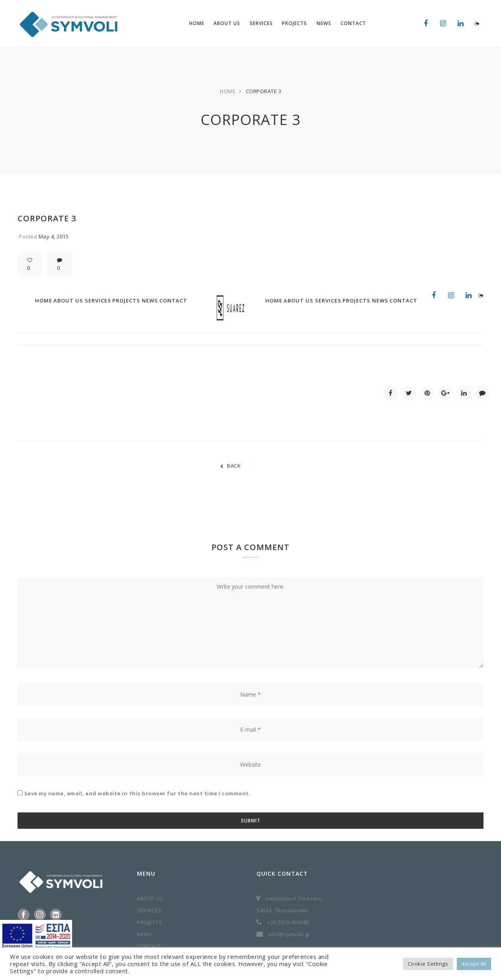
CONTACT (149, 946)
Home (228, 91)
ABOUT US (150, 898)
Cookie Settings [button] (428, 964)
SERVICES (149, 910)
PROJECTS (150, 922)
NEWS (145, 934)
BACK (231, 466)
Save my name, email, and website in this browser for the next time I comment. (138, 793)
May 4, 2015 (54, 236)
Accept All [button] (474, 964)
